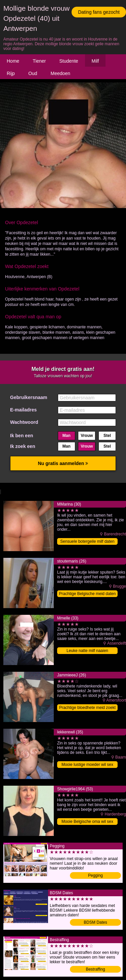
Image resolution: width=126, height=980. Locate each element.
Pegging (95, 875)
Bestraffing (95, 969)
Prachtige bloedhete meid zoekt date (87, 708)
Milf (95, 61)
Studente (69, 61)
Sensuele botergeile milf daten (87, 541)
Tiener (39, 61)
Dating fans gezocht (99, 12)
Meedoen (60, 73)
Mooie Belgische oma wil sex (87, 822)
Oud (33, 73)
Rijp (11, 73)
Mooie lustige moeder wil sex (87, 765)
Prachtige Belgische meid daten (88, 594)
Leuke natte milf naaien (87, 651)
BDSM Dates (95, 922)
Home (13, 61)
